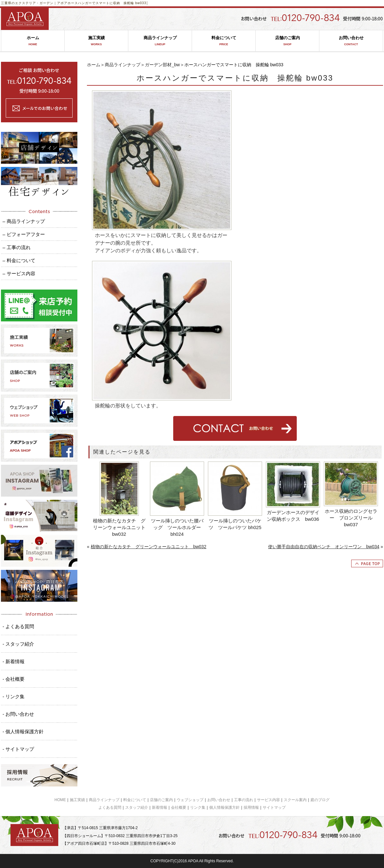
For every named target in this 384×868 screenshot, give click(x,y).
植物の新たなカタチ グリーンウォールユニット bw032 (120, 527)
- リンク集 (14, 696)
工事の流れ (244, 800)
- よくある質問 (18, 626)
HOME (60, 800)
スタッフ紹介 (137, 807)
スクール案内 (295, 800)
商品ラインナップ (160, 41)
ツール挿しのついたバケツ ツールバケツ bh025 (235, 524)
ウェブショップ (190, 800)
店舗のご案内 (287, 41)
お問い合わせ (351, 41)
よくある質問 (110, 807)
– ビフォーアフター (24, 234)
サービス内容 (268, 800)
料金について (224, 41)
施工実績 (96, 41)
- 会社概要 (14, 679)
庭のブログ (320, 800)
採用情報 (251, 807)
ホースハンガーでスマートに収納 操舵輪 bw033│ (108, 3)
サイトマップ (274, 807)
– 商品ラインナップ (24, 221)
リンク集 (198, 807)
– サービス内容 (19, 273)
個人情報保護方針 (224, 807)
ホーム (33, 41)
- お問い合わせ (18, 714)
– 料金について (19, 260)
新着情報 (160, 807)
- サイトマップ (18, 749)
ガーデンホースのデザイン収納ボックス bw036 (293, 516)
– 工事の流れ (17, 247)
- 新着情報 (14, 661)
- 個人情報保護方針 (23, 732)
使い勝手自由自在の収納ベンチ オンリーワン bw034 (324, 547)
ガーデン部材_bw (162, 65)
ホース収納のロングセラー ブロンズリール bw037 (351, 518)
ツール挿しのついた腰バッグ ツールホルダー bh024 (177, 527)
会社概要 (179, 807)
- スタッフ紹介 (18, 644)
